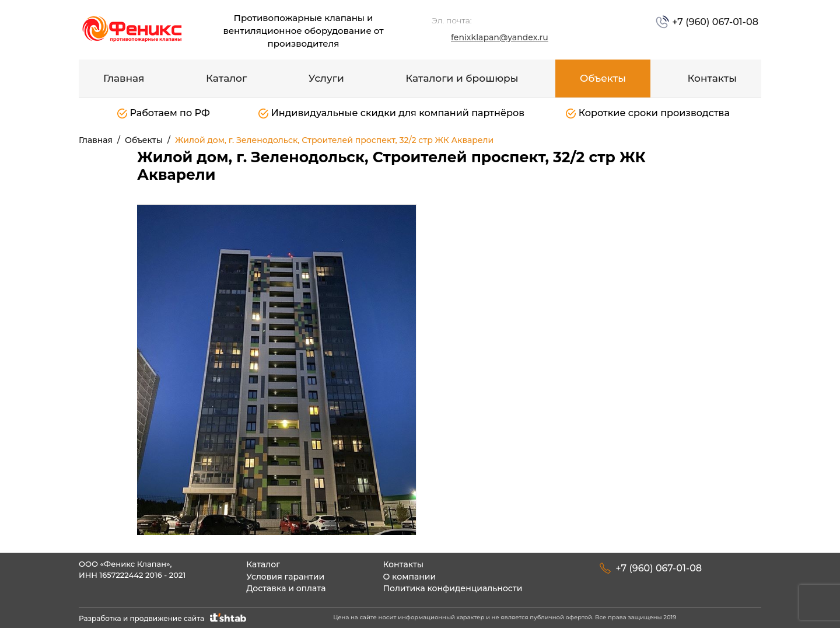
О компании (409, 577)
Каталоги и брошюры (462, 78)
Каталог (226, 78)
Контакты (712, 78)
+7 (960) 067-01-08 (714, 22)
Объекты (603, 78)
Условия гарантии (285, 577)
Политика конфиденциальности (452, 588)
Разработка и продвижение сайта (164, 618)
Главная (124, 78)
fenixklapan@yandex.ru (500, 37)
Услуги (326, 78)
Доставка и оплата (286, 588)
